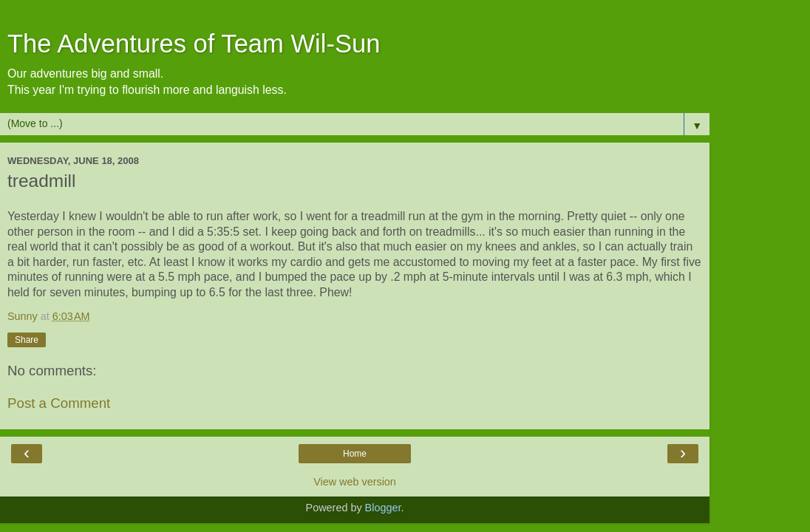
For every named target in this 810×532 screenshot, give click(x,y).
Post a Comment (59, 403)
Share (27, 340)
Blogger (383, 508)
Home (355, 454)
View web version (355, 482)
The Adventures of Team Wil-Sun (194, 44)
